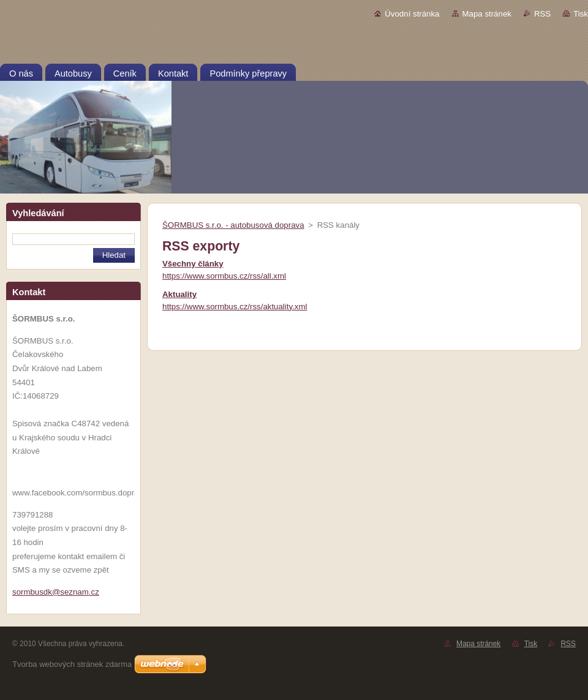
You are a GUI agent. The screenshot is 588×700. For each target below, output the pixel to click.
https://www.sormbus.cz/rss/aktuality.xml (235, 307)
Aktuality (179, 294)
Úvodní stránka (412, 14)
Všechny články (193, 264)
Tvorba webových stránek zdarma (72, 664)
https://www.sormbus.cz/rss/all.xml (224, 276)
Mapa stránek (487, 14)
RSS (542, 14)
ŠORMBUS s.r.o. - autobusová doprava (233, 225)
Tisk (581, 14)
